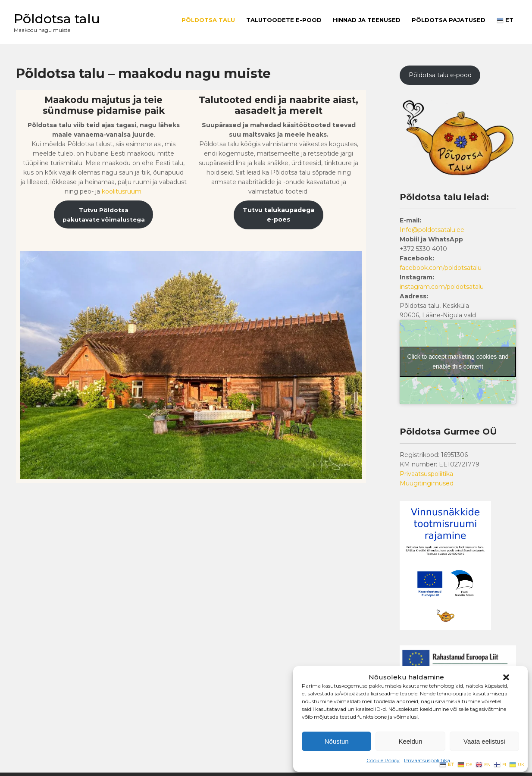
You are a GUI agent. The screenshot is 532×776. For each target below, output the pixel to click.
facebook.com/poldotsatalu (441, 268)
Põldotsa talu (57, 19)
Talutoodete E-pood (284, 20)
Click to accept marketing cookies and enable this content (458, 361)
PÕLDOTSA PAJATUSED (449, 20)
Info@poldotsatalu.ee (432, 230)
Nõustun (337, 741)
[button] (506, 677)
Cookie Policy (383, 760)
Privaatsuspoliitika (427, 760)
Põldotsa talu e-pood (440, 75)
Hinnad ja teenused (367, 20)
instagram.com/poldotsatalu (442, 287)
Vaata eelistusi (484, 741)
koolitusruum (122, 191)
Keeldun (410, 741)
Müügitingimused (427, 483)
